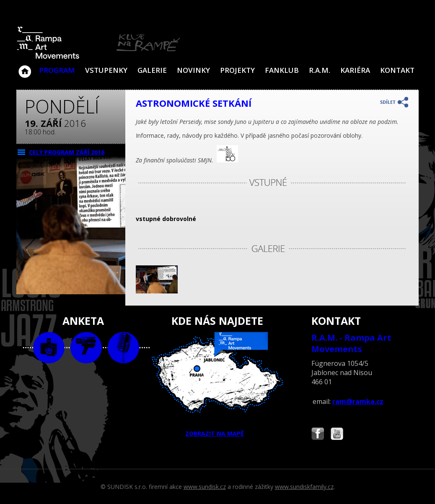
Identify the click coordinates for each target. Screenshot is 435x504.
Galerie (152, 70)
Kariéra (355, 70)
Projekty (237, 70)
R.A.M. (320, 70)
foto (49, 348)
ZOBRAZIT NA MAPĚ (217, 385)
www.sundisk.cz (205, 487)
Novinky (193, 70)
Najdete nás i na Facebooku (318, 435)
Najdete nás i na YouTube (337, 435)
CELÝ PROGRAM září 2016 (67, 152)
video (86, 348)
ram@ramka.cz (358, 401)
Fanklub (282, 70)
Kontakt (397, 70)
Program (57, 70)
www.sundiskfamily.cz (304, 487)
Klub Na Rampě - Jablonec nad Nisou (25, 67)
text (123, 348)
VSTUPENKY (106, 70)
